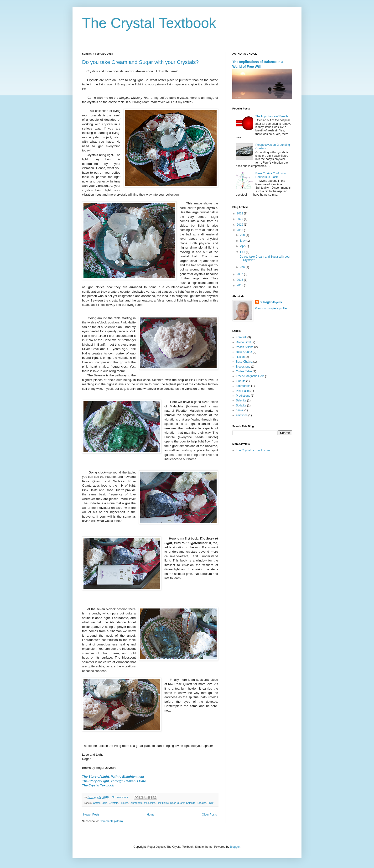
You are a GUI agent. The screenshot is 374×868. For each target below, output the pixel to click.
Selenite (191, 803)
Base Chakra (244, 362)
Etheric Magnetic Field (250, 376)
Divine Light (243, 342)
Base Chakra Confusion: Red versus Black (271, 175)
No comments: (121, 797)
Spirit (210, 803)
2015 (240, 285)
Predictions (243, 396)
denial (240, 410)
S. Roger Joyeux (271, 302)
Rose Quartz (178, 803)
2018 (240, 230)
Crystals (113, 803)
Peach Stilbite (245, 347)
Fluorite (124, 803)
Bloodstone (243, 367)
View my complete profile (271, 308)
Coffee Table (100, 803)
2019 (240, 225)
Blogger (235, 847)
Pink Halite (163, 803)
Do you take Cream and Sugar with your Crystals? (140, 62)
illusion (240, 357)
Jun (243, 235)
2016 (240, 280)
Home (151, 815)
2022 (240, 213)
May (243, 241)
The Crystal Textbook (149, 23)
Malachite (150, 803)
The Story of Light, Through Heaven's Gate (114, 781)
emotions (242, 415)
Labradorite (136, 803)
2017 (240, 274)
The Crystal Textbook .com (253, 450)
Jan (243, 267)
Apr (243, 246)
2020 (240, 219)
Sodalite (201, 803)
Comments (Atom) (111, 821)
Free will (241, 337)
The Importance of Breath (272, 116)
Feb (243, 252)
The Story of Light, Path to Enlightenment (113, 777)
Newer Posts (91, 815)
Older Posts (209, 815)
